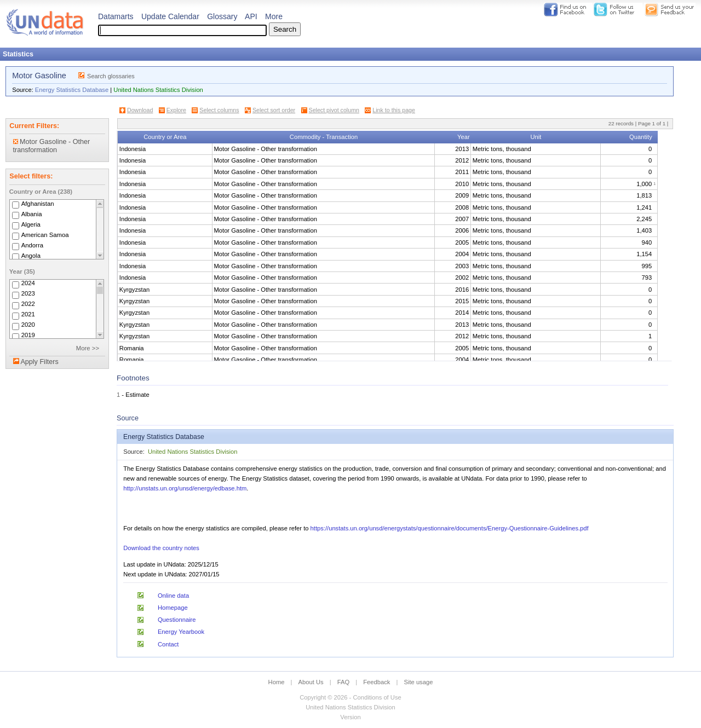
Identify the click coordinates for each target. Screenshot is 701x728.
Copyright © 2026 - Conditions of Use (350, 697)
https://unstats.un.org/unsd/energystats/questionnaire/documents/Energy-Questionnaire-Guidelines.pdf (450, 528)
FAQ (343, 682)
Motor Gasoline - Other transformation (52, 146)
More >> (88, 348)
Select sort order (274, 110)
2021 (28, 315)
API (251, 16)
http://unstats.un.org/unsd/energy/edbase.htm (185, 488)
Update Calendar (170, 16)
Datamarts (116, 16)
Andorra (32, 245)
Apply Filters (39, 362)
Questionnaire (177, 620)
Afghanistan (38, 204)
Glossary (222, 16)
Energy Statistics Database (72, 90)
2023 (28, 294)
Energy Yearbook (181, 632)
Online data (173, 596)
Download (140, 110)
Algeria (31, 224)
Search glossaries (111, 76)
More (274, 16)
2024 (28, 284)
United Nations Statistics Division (158, 90)
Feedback (377, 682)
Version (350, 717)
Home (277, 682)
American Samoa (45, 235)
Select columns (219, 110)
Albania (32, 214)
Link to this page (394, 110)
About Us (311, 682)
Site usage (419, 682)
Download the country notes (161, 548)
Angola (31, 256)
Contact (168, 644)
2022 (28, 304)
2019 (28, 336)
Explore (176, 110)
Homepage (173, 608)
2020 (28, 325)
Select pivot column (334, 110)
